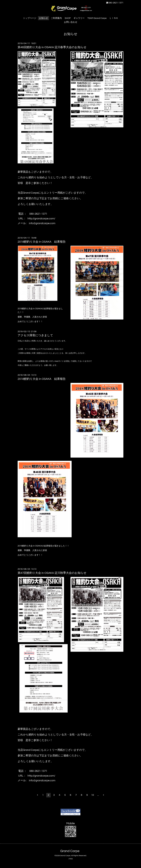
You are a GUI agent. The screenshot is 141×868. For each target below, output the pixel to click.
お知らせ (44, 18)
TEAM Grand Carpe (97, 18)
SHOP (68, 18)
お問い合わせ (71, 22)
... (98, 795)
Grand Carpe (70, 851)
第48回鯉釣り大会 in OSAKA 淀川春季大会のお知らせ (52, 47)
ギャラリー (79, 18)
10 (93, 795)
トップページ (30, 18)
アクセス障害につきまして (35, 335)
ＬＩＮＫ (114, 18)
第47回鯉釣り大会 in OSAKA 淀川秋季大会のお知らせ (52, 573)
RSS (71, 859)
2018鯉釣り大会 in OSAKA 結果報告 (42, 242)
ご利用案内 (56, 18)
